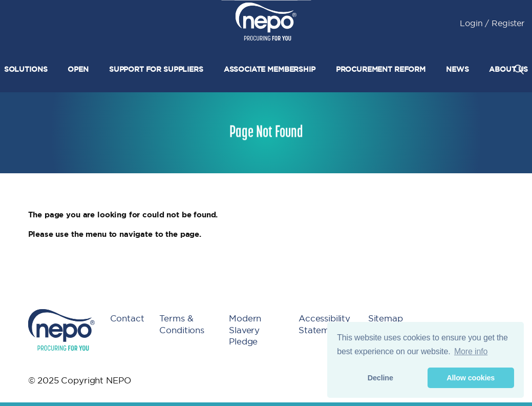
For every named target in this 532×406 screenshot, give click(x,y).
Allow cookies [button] (471, 378)
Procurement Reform (381, 69)
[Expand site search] (519, 69)
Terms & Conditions (182, 324)
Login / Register (492, 23)
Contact (127, 318)
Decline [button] (380, 378)
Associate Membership (270, 69)
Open (78, 69)
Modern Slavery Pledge (245, 330)
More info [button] (471, 351)
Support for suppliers (156, 69)
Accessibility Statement (324, 324)
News (457, 69)
